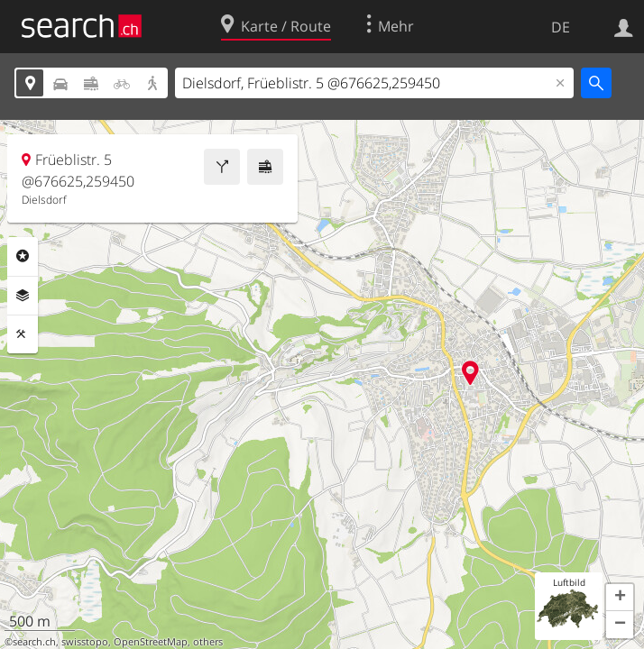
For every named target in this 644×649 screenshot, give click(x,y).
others (208, 642)
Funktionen (23, 334)
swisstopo (85, 642)
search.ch (34, 642)
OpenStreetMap (151, 642)
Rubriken (23, 256)
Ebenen (23, 296)
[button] (620, 598)
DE (561, 27)
